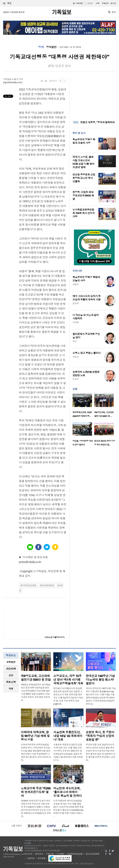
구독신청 (105, 3)
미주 (98, 3)
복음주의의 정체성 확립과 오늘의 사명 (84, 141)
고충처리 (31, 858)
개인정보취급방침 (75, 854)
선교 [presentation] (11, 675)
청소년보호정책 (92, 854)
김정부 (76, 303)
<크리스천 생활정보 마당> (55, 637)
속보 (76, 122)
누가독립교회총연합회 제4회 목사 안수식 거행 (84, 213)
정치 (41, 47)
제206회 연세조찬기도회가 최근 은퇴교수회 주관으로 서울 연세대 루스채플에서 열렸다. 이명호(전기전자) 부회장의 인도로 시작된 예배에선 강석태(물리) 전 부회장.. (36, 808)
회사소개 (28, 854)
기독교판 (79, 3)
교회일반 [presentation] (11, 662)
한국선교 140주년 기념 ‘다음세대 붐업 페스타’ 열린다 (100, 680)
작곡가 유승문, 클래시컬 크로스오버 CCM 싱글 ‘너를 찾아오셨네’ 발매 (83, 162)
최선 (75, 341)
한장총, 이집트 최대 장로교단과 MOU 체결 (83, 196)
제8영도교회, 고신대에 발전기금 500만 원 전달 (36, 678)
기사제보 (60, 854)
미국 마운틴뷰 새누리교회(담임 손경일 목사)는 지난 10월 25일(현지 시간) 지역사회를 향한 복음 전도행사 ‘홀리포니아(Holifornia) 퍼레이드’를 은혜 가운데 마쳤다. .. (68, 808)
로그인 (113, 3)
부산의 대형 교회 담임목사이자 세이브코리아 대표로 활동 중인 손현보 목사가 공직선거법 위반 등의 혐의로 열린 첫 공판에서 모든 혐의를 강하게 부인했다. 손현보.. (101, 752)
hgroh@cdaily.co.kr (13, 82)
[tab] (11, 662)
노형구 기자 (17, 79)
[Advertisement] (94, 97)
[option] (83, 406)
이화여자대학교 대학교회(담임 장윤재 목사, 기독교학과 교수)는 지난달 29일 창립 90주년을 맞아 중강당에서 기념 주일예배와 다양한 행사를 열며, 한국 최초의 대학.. (36, 752)
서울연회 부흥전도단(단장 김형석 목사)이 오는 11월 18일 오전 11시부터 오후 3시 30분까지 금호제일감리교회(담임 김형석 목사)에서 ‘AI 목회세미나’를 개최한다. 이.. (68, 752)
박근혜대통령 (48, 585)
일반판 (90, 3)
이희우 (76, 379)
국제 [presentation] (11, 689)
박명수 (76, 284)
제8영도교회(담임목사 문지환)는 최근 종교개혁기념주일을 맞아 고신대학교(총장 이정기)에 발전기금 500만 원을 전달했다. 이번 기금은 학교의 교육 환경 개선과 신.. (36, 692)
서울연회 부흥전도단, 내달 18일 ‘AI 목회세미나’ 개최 (68, 736)
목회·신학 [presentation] (11, 682)
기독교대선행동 (29, 585)
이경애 (76, 322)
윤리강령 (42, 858)
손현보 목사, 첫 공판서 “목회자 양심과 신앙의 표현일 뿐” (100, 736)
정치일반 (51, 47)
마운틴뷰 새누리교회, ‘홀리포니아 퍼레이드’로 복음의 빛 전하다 (67, 792)
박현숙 (76, 357)
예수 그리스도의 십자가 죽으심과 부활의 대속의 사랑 (87, 298)
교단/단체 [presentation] (11, 669)
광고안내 (39, 854)
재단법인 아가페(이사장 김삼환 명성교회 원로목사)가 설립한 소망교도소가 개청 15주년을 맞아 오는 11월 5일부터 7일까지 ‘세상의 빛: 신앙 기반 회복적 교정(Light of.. (68, 696)
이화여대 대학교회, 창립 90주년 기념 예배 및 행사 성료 (35, 736)
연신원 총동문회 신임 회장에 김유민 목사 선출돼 (84, 178)
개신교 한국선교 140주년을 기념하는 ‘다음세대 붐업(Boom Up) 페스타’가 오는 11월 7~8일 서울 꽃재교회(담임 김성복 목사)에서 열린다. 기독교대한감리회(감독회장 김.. (101, 696)
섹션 (7, 3)
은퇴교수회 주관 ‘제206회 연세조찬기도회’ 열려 (36, 792)
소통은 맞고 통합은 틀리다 (87, 353)
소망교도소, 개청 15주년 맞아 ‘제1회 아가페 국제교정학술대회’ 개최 (68, 680)
